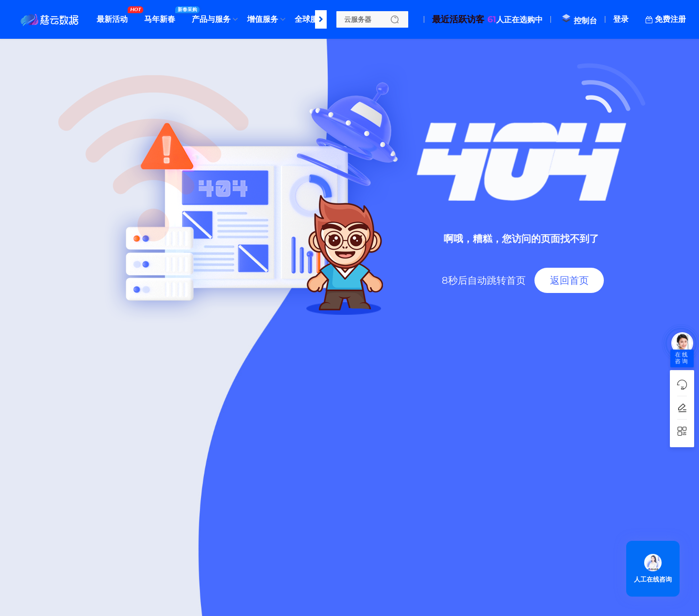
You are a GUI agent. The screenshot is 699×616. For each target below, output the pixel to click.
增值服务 (263, 19)
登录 (621, 19)
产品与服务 (211, 19)
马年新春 (162, 16)
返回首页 (569, 280)
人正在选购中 (487, 20)
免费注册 (670, 19)
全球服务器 (316, 16)
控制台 (579, 21)
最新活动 (115, 16)
